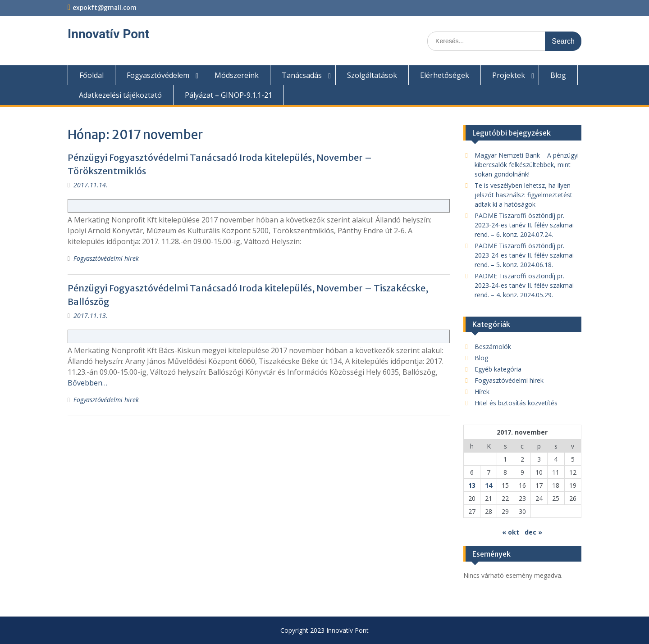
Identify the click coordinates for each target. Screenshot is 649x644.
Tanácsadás (302, 75)
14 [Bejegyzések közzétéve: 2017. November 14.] (489, 485)
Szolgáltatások (372, 75)
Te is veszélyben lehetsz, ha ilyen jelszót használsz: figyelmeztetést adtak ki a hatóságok (523, 195)
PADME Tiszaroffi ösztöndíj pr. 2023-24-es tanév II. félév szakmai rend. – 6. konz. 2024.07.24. (524, 225)
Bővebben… (87, 383)
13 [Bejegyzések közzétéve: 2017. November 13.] (472, 485)
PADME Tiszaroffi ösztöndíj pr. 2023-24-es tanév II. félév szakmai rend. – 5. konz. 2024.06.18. (524, 255)
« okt (511, 532)
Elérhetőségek (445, 75)
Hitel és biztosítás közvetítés (516, 403)
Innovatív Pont (108, 34)
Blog (558, 75)
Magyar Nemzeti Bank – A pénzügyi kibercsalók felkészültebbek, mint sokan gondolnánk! (527, 165)
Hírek (482, 392)
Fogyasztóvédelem (158, 75)
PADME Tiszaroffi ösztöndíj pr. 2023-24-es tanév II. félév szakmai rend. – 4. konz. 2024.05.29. (524, 285)
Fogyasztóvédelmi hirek (106, 258)
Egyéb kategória (498, 369)
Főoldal (91, 75)
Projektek (509, 75)
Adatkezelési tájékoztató (120, 95)
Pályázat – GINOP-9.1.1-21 (229, 95)
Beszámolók (493, 347)
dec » (533, 532)
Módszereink (237, 75)
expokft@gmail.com (105, 8)
